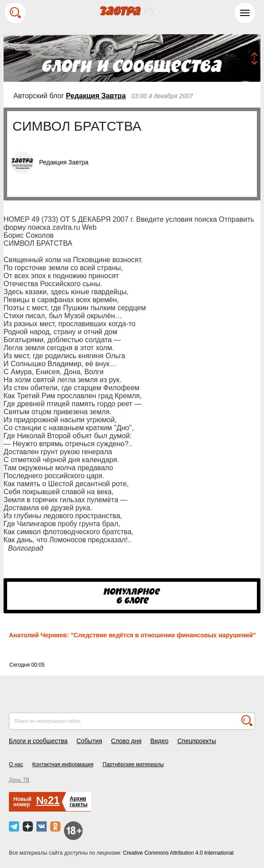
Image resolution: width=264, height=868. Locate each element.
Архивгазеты (79, 802)
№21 (48, 800)
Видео (159, 741)
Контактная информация (63, 764)
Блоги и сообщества (38, 741)
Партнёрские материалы (133, 764)
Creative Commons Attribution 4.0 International (178, 853)
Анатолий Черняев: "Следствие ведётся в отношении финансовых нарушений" (132, 635)
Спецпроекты (197, 741)
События (89, 741)
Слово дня (126, 741)
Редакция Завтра (96, 96)
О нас (16, 764)
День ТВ (19, 780)
